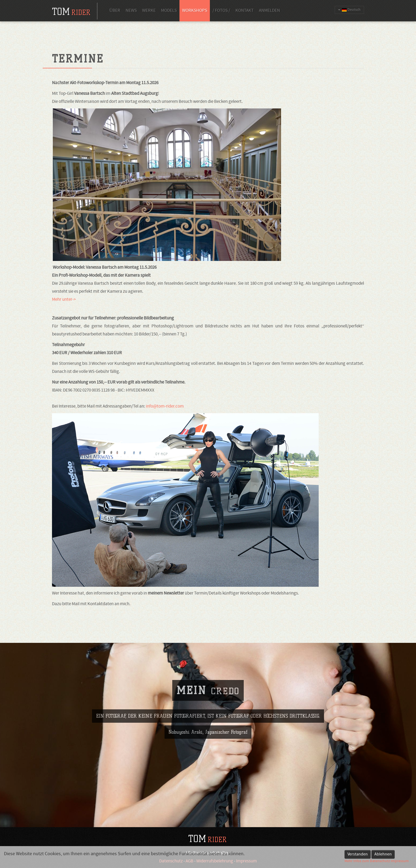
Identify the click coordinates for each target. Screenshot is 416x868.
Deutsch (349, 10)
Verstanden (358, 854)
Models (169, 11)
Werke (149, 11)
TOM (207, 839)
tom (71, 12)
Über (115, 11)
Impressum (400, 861)
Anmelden (269, 11)
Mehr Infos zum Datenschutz (367, 861)
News (131, 11)
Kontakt (245, 11)
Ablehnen (383, 854)
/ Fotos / (221, 11)
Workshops (195, 11)
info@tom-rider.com (165, 406)
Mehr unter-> (64, 300)
